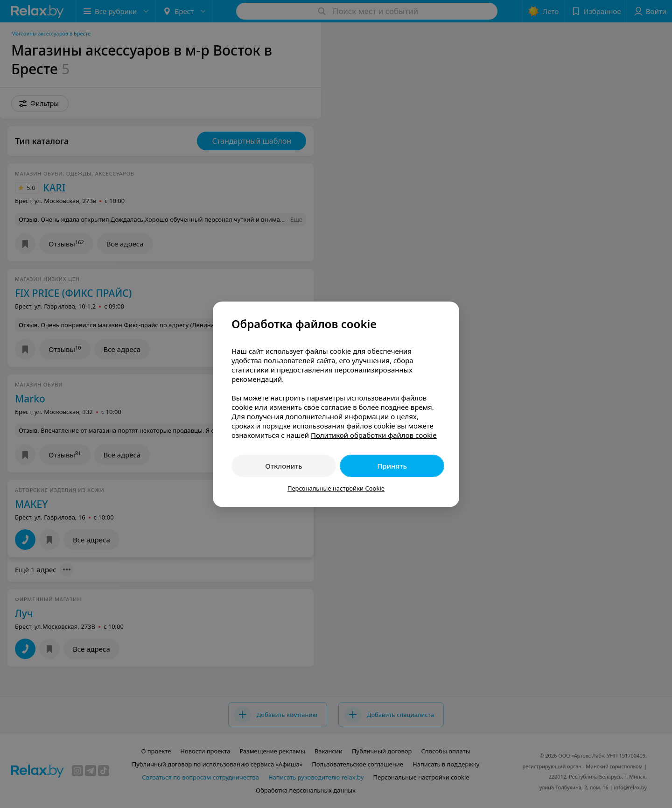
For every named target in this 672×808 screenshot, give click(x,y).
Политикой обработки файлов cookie (374, 435)
